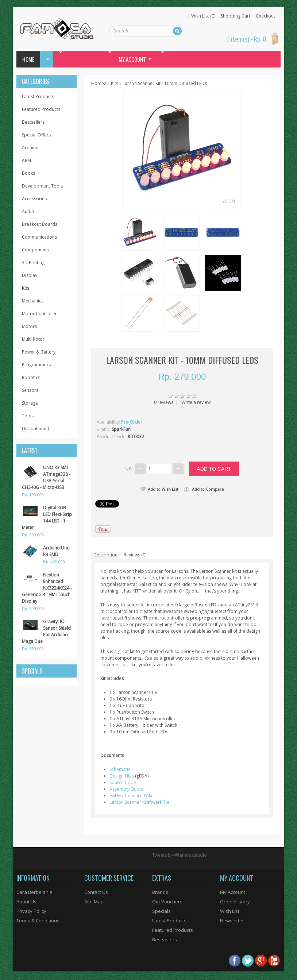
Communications (39, 237)
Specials (161, 911)
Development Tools (42, 186)
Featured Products (41, 109)
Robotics (31, 377)
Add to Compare (204, 489)
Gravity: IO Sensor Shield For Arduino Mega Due (46, 631)
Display (30, 275)
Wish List (230, 911)
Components (35, 250)
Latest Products (38, 97)
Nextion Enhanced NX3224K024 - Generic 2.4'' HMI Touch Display (47, 588)
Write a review (196, 402)
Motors (29, 326)
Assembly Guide (126, 789)
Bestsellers (33, 122)
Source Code (123, 782)
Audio (28, 211)
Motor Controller (39, 314)
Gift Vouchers (167, 902)
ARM (26, 160)
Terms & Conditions (38, 921)
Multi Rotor (33, 339)
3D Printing (33, 263)
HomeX (99, 83)
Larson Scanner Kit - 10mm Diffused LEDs (165, 83)
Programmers (36, 365)
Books (28, 173)
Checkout (265, 16)
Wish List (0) (203, 16)
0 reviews (164, 402)
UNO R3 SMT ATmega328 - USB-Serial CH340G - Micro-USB (46, 477)
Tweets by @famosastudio (180, 855)
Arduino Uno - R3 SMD (58, 551)
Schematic (120, 769)
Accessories (34, 199)
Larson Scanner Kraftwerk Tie (139, 802)
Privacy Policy (31, 911)
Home (28, 59)
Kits (26, 288)
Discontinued (36, 429)
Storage (30, 403)
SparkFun (121, 429)
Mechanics (33, 301)
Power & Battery (39, 352)
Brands (160, 892)
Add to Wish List (159, 489)
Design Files (122, 776)
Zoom (229, 201)
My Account (233, 892)
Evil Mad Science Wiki (131, 796)
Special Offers (36, 135)
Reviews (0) (135, 555)
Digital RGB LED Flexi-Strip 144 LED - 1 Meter (47, 518)
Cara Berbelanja (34, 892)
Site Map (94, 902)
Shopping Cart (236, 16)
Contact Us (96, 892)
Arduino (30, 148)
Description (105, 555)
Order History (235, 902)
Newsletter (232, 921)
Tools (28, 416)
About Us (26, 902)
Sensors (30, 390)
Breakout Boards (40, 224)
